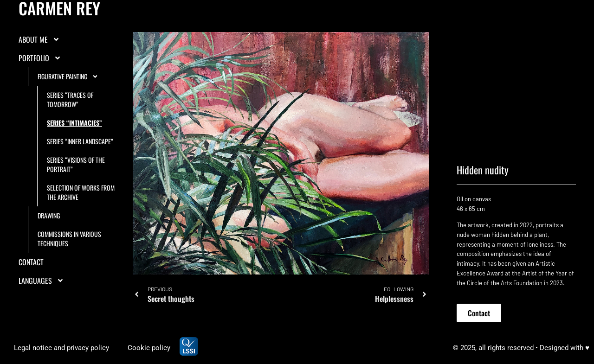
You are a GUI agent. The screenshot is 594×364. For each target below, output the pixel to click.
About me (39, 39)
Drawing (49, 215)
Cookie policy (149, 348)
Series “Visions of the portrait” (76, 164)
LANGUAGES (41, 281)
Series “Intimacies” (74, 123)
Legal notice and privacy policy (61, 348)
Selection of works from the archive (81, 192)
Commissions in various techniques (69, 239)
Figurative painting (68, 77)
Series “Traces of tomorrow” (70, 99)
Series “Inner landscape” (80, 141)
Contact (31, 262)
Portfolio (40, 58)
